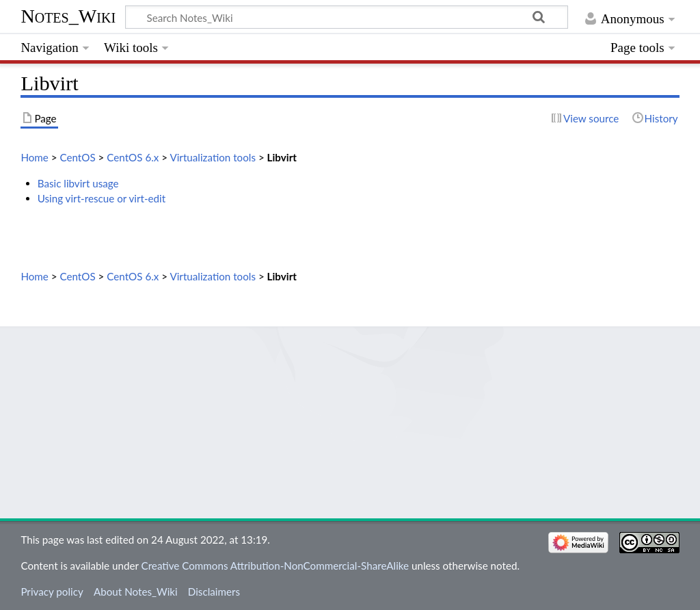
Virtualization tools (213, 157)
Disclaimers (214, 592)
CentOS (77, 157)
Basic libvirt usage (78, 183)
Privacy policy (52, 592)
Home (34, 157)
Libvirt (282, 157)
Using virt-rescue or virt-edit (102, 198)
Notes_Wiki (68, 16)
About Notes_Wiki (136, 592)
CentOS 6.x (133, 157)
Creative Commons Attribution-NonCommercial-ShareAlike (275, 566)
